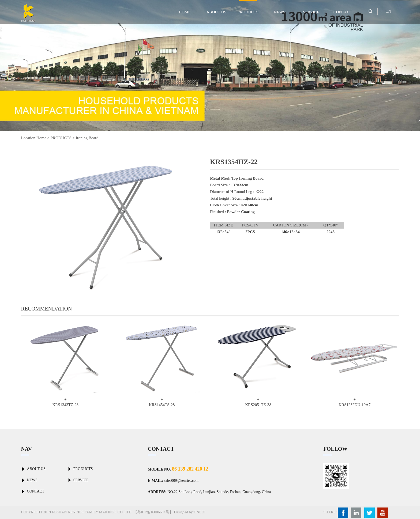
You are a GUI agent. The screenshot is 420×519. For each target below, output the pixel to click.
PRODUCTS (248, 12)
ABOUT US (216, 12)
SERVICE (311, 12)
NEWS (280, 12)
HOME (185, 12)
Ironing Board (87, 138)
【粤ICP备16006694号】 (153, 512)
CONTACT (343, 12)
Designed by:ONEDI (190, 512)
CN (388, 11)
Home (41, 138)
